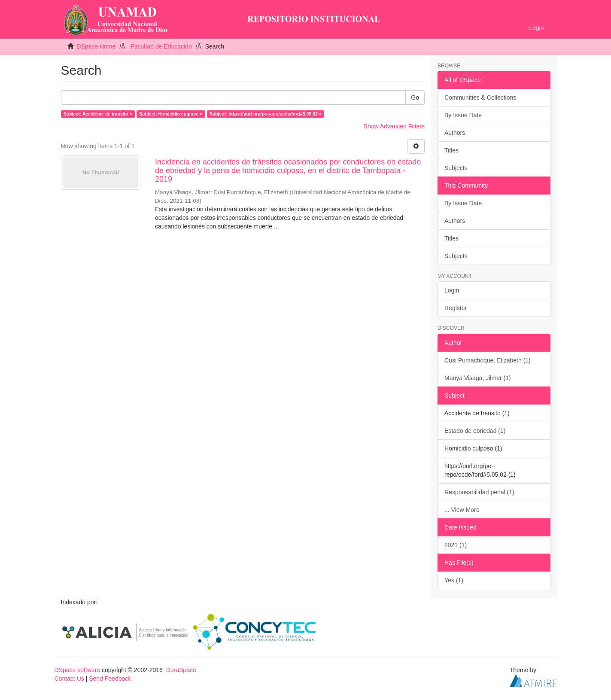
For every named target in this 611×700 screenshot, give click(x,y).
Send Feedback (110, 679)
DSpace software (78, 670)
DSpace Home (96, 46)
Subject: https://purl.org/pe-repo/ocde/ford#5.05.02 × (266, 114)
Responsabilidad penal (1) (479, 492)
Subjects (456, 168)
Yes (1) (454, 580)
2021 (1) (456, 545)
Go (415, 97)
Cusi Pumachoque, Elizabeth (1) (488, 360)
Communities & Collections (480, 97)
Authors (455, 133)
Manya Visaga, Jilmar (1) (478, 378)
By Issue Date (463, 115)
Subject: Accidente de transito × (98, 114)
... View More (462, 510)
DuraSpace (181, 670)
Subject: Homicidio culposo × (171, 114)
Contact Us (69, 679)
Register (456, 308)
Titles (451, 150)
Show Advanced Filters (394, 126)
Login (452, 290)
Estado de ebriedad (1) (475, 431)
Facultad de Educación (161, 46)
